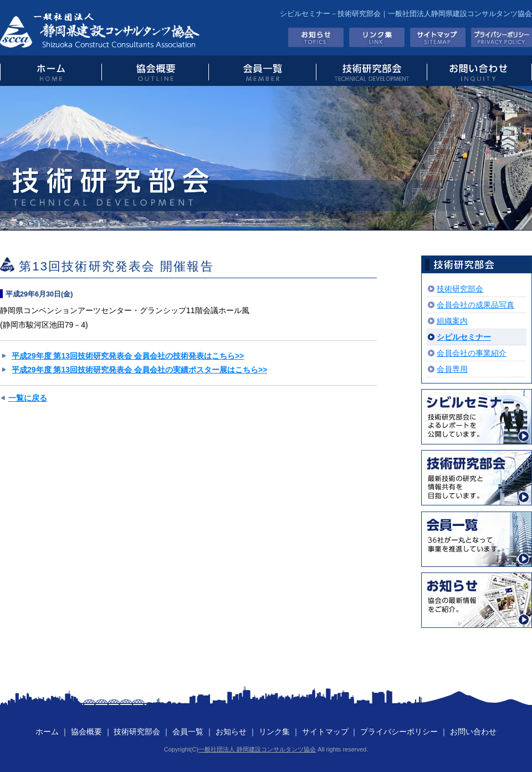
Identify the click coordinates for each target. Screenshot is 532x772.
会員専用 (452, 369)
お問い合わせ (479, 71)
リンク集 (377, 37)
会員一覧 (262, 71)
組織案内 (452, 321)
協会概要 (155, 71)
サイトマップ (438, 37)
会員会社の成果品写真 (475, 305)
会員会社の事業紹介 (472, 353)
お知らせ (316, 37)
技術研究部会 (371, 71)
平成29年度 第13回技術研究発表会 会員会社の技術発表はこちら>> (128, 356)
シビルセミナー (464, 337)
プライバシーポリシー (502, 37)
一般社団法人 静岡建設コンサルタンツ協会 (257, 749)
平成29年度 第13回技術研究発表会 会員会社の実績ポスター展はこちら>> (139, 370)
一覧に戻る (28, 398)
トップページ (51, 71)
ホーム (47, 732)
